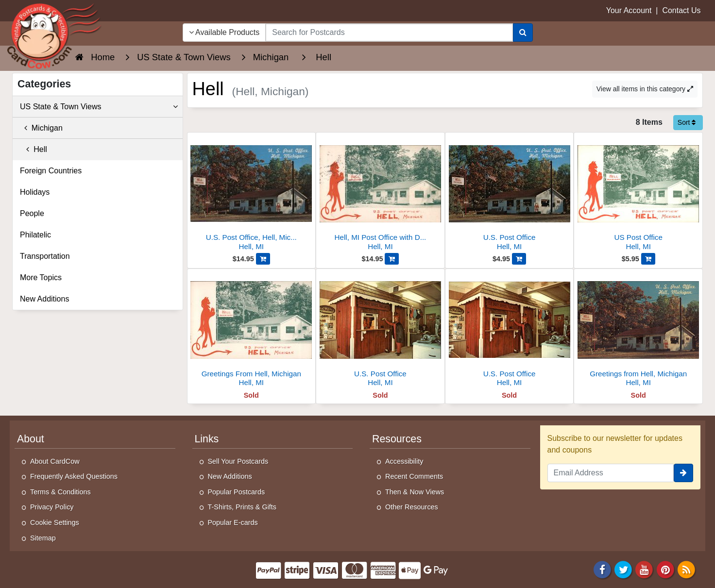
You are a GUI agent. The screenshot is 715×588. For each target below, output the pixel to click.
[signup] (683, 473)
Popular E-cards (233, 522)
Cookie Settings (55, 522)
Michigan (41, 128)
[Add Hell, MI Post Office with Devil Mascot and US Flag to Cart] (392, 259)
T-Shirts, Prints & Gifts (242, 507)
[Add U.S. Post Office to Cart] (519, 259)
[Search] (523, 33)
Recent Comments (414, 476)
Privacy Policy (52, 507)
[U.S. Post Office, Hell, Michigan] (252, 194)
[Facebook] (602, 569)
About (31, 439)
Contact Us (681, 10)
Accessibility (404, 461)
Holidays (35, 192)
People (32, 213)
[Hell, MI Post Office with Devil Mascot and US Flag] (380, 194)
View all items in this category (645, 89)
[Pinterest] (665, 569)
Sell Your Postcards (238, 461)
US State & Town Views (99, 107)
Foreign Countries (51, 171)
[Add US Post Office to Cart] (648, 259)
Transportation (45, 256)
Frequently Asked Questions (74, 476)
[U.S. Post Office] (510, 194)
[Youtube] (645, 569)
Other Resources (412, 507)
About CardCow (55, 461)
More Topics (41, 277)
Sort (687, 122)
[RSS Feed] (686, 569)
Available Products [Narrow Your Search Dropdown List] (224, 32)
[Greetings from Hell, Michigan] (638, 330)
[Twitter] (623, 569)
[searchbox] (389, 33)
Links (207, 439)
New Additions (44, 299)
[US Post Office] (638, 194)
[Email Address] (611, 473)
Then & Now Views (415, 492)
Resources (397, 439)
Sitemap (43, 538)
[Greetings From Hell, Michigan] (252, 330)
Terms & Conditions (60, 492)
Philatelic (35, 235)
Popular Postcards (237, 492)
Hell (34, 149)
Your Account (629, 10)
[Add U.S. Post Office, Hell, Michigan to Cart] (263, 259)
